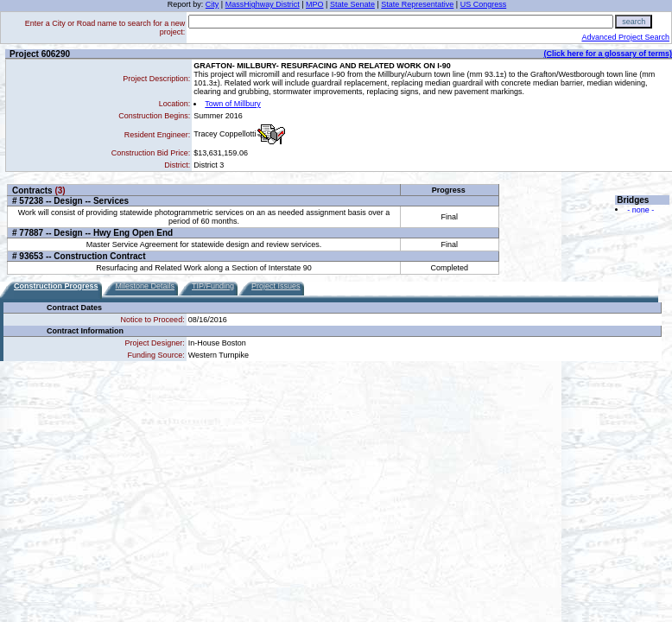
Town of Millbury (233, 104)
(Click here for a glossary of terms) (608, 54)
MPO (315, 4)
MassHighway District (263, 4)
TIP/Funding (213, 286)
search (634, 22)
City (212, 4)
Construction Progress (56, 286)
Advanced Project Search (625, 37)
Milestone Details (146, 286)
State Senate (352, 4)
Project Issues (276, 286)
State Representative (417, 4)
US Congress (484, 4)
